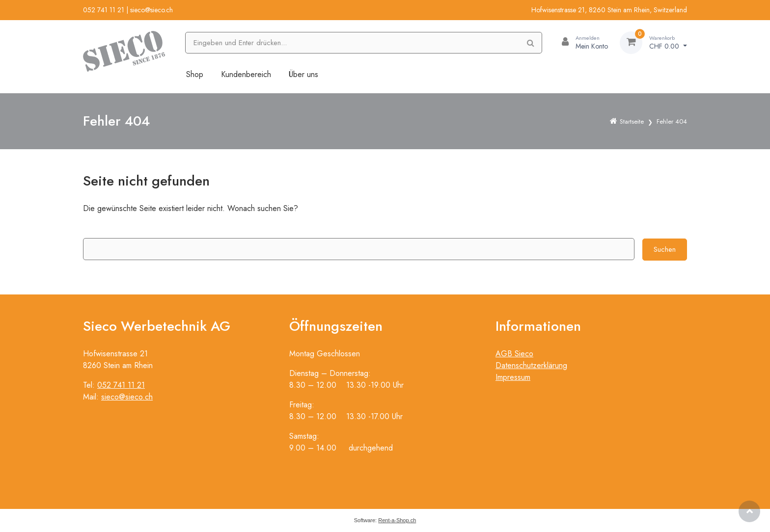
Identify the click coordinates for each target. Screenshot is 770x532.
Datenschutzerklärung (531, 365)
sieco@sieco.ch (151, 10)
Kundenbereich (246, 74)
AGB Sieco (514, 354)
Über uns (303, 74)
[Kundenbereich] (581, 43)
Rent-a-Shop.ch (397, 520)
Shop (195, 74)
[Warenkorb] (653, 43)
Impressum (513, 377)
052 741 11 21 (104, 10)
